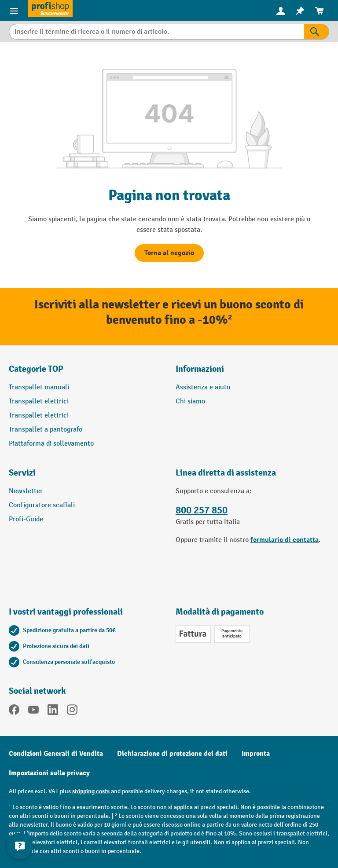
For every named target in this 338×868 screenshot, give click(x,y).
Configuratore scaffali (42, 505)
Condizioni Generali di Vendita (56, 754)
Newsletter (26, 491)
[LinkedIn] (53, 711)
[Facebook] (14, 711)
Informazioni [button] (200, 369)
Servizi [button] (22, 473)
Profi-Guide (26, 519)
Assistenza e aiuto (203, 387)
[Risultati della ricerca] (317, 32)
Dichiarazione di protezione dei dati (172, 754)
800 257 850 (202, 510)
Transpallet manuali (39, 387)
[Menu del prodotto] (14, 11)
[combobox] (156, 32)
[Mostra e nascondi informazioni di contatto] (20, 846)
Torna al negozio (169, 253)
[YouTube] (33, 711)
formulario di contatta (285, 540)
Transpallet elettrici (39, 401)
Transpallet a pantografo (46, 430)
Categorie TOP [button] (36, 369)
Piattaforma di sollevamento (51, 444)
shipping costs (91, 791)
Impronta (256, 754)
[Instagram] (72, 711)
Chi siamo (190, 401)
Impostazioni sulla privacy (49, 773)
